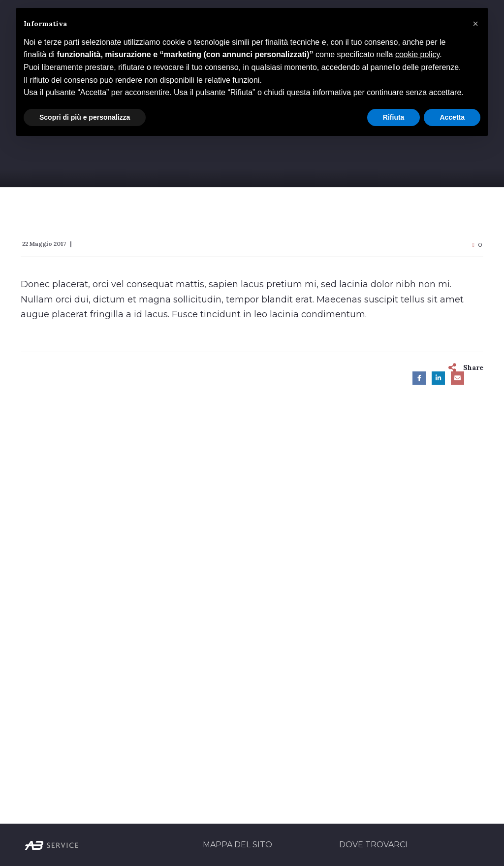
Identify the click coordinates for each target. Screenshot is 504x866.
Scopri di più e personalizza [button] (85, 117)
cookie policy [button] (417, 54)
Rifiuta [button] (394, 117)
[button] (475, 24)
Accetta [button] (452, 117)
